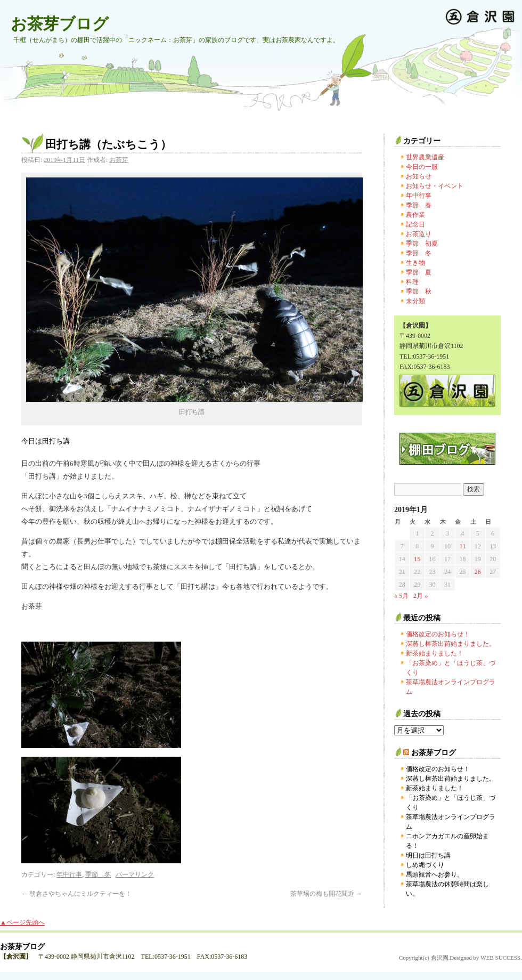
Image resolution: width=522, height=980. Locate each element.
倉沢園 (440, 958)
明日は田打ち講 (428, 855)
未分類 (415, 301)
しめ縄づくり (425, 865)
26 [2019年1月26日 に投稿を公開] (478, 572)
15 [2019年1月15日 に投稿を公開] (417, 559)
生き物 (415, 263)
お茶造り (419, 234)
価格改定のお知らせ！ (438, 634)
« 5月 (401, 596)
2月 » (421, 596)
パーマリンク (135, 874)
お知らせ (419, 176)
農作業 (415, 215)
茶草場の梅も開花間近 (326, 894)
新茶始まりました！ (435, 653)
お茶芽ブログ (60, 24)
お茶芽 (119, 160)
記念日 (415, 224)
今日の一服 (422, 167)
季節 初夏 (422, 244)
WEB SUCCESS (500, 958)
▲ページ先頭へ (22, 922)
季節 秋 (419, 291)
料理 (412, 282)
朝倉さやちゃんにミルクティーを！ (76, 894)
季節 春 (419, 205)
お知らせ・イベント (435, 186)
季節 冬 (98, 874)
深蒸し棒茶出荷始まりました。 (451, 644)
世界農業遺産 (425, 157)
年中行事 (69, 874)
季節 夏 (419, 272)
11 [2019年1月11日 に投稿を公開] (463, 546)
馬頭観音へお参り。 (435, 874)
